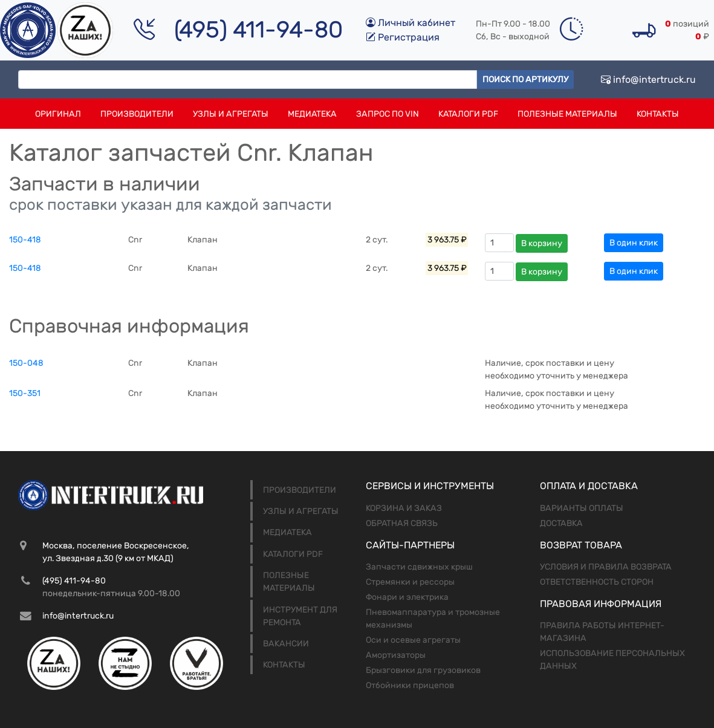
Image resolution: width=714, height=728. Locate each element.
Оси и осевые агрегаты (413, 640)
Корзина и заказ (404, 508)
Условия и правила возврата (606, 567)
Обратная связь (402, 523)
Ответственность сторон (597, 582)
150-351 (25, 393)
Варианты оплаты (582, 508)
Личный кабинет (411, 23)
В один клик (634, 243)
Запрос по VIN (388, 114)
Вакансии (286, 644)
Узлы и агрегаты (231, 114)
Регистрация (403, 37)
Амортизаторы (396, 655)
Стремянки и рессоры (410, 582)
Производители (137, 114)
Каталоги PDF (468, 114)
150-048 (26, 363)
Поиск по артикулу (525, 80)
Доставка (561, 523)
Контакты (658, 114)
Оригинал (58, 114)
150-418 (25, 240)
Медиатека (312, 114)
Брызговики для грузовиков (423, 670)
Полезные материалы (567, 114)
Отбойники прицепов (410, 685)
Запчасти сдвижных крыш (419, 567)
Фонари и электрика (407, 597)
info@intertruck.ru (648, 80)
